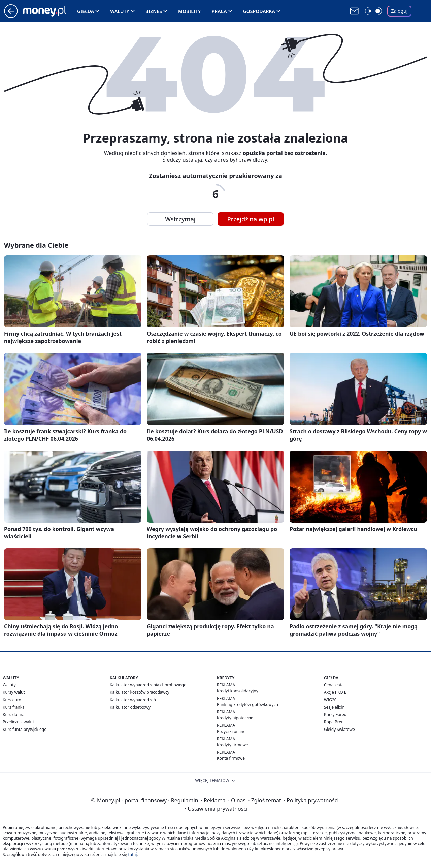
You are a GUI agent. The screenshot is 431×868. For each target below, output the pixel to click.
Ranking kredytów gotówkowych (247, 704)
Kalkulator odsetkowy (130, 707)
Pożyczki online (231, 731)
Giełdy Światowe (339, 729)
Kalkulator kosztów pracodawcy (140, 692)
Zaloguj (400, 11)
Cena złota (334, 685)
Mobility (190, 11)
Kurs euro (12, 700)
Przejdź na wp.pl (251, 219)
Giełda (86, 11)
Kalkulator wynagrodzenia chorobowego (148, 685)
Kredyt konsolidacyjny (238, 691)
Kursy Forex (335, 715)
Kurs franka (14, 707)
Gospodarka (259, 11)
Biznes (154, 11)
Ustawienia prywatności (216, 809)
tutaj (132, 854)
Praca (219, 11)
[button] (422, 11)
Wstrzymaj (180, 219)
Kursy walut (14, 692)
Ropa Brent (335, 722)
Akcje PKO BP (337, 692)
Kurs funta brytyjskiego (25, 729)
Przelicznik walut (18, 722)
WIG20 (330, 700)
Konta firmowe (231, 758)
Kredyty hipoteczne (235, 718)
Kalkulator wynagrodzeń (133, 700)
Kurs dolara (14, 715)
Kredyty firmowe (233, 745)
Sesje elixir (334, 707)
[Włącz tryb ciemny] (373, 11)
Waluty (120, 11)
